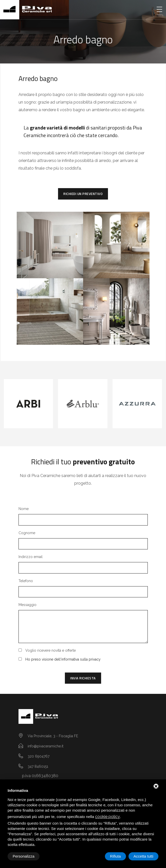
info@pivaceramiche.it (45, 746)
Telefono (26, 581)
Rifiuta (115, 856)
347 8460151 (38, 766)
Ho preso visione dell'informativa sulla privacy (63, 659)
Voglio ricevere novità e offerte (51, 650)
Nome (24, 509)
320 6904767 (39, 756)
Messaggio (27, 605)
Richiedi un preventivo (83, 194)
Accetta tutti (143, 856)
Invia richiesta (83, 678)
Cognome (27, 533)
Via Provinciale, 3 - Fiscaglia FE (53, 736)
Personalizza (24, 856)
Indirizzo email (31, 557)
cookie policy (107, 817)
